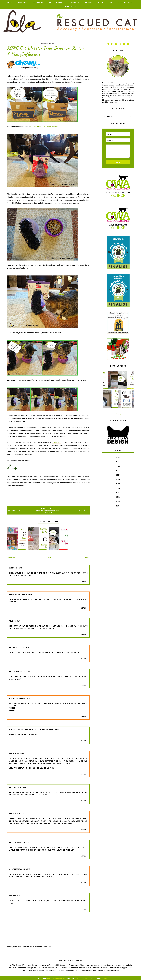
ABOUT (101, 2)
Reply (83, 581)
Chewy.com (56, 442)
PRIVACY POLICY (126, 2)
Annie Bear (14, 754)
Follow (118, 414)
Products (74, 2)
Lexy (58, 510)
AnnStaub (14, 814)
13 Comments (14, 510)
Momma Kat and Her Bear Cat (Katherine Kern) (32, 730)
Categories (69, 7)
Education (38, 2)
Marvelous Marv (17, 698)
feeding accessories (46, 510)
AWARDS (89, 2)
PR (111, 2)
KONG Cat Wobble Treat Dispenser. (45, 126)
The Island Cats (17, 672)
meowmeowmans (17, 869)
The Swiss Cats (16, 648)
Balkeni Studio (82, 978)
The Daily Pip (15, 787)
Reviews (48, 512)
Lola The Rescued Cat (57, 978)
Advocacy (23, 2)
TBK (105, 978)
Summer (13, 568)
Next (87, 558)
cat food (44, 508)
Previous (11, 558)
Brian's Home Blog (18, 594)
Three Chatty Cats (18, 843)
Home (50, 558)
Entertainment (56, 2)
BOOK (9, 2)
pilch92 (13, 621)
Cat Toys (53, 508)
